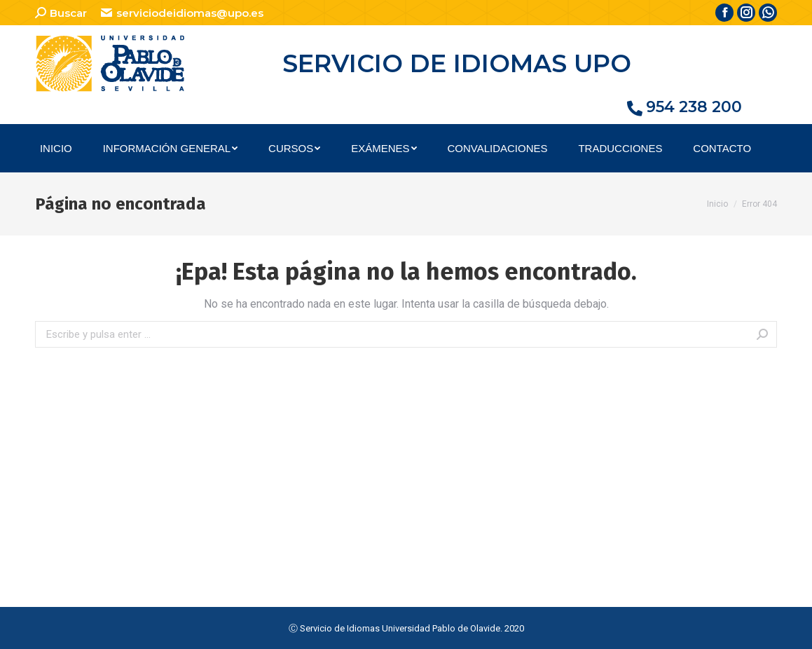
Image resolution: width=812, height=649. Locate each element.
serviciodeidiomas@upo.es (182, 13)
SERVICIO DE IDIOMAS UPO (457, 63)
